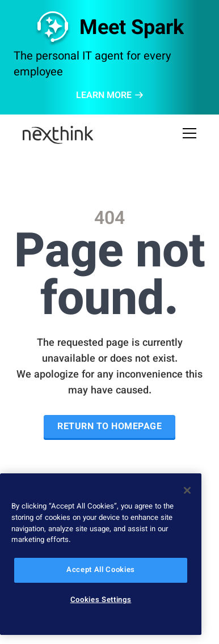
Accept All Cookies (101, 570)
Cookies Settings (101, 600)
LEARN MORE (109, 96)
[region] (101, 554)
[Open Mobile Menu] (189, 135)
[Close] (187, 490)
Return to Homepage (109, 427)
